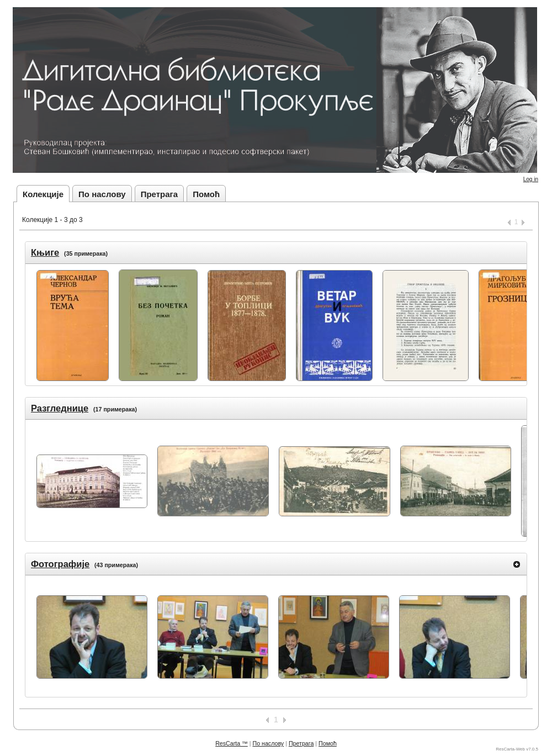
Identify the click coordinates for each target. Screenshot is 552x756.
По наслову (102, 194)
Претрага (160, 194)
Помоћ (206, 194)
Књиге (45, 252)
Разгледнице (60, 408)
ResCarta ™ (232, 743)
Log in (531, 179)
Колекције (43, 194)
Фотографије (60, 564)
